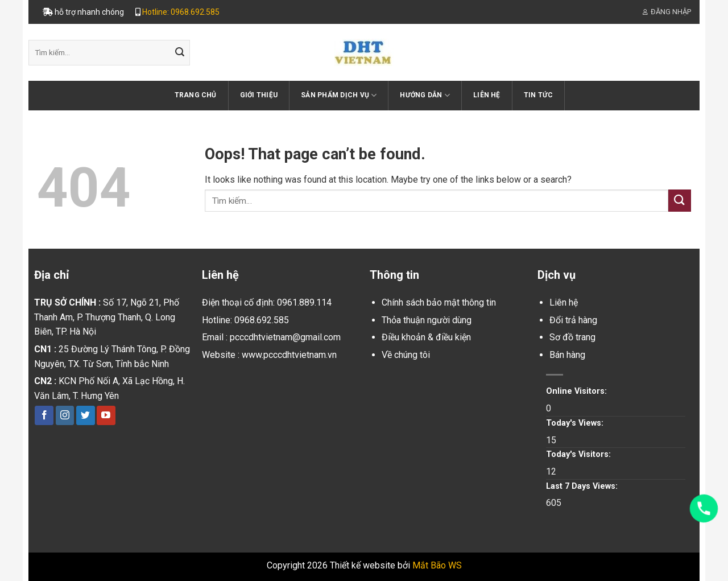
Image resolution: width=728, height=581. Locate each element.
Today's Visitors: (580, 454)
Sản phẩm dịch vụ (339, 95)
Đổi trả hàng (573, 320)
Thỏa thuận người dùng (427, 320)
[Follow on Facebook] (44, 415)
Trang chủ (196, 95)
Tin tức (539, 95)
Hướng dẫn (425, 95)
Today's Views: (576, 423)
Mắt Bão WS (437, 565)
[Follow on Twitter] (86, 415)
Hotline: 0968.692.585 (181, 12)
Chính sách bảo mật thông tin (439, 302)
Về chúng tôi (406, 355)
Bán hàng (567, 355)
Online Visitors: (578, 391)
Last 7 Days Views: (583, 486)
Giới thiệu (259, 95)
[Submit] (180, 53)
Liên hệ (487, 95)
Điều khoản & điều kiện (426, 337)
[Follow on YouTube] (106, 415)
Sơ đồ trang (572, 337)
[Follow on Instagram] (65, 415)
